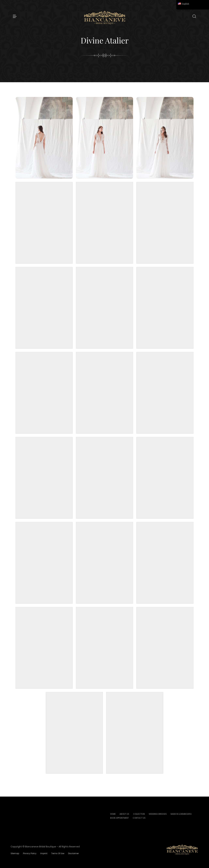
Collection (139, 814)
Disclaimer (73, 853)
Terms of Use (58, 853)
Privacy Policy (30, 853)
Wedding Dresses (158, 814)
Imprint (44, 853)
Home (113, 814)
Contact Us (139, 818)
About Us (124, 814)
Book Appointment (120, 818)
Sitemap (15, 853)
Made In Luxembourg (181, 814)
